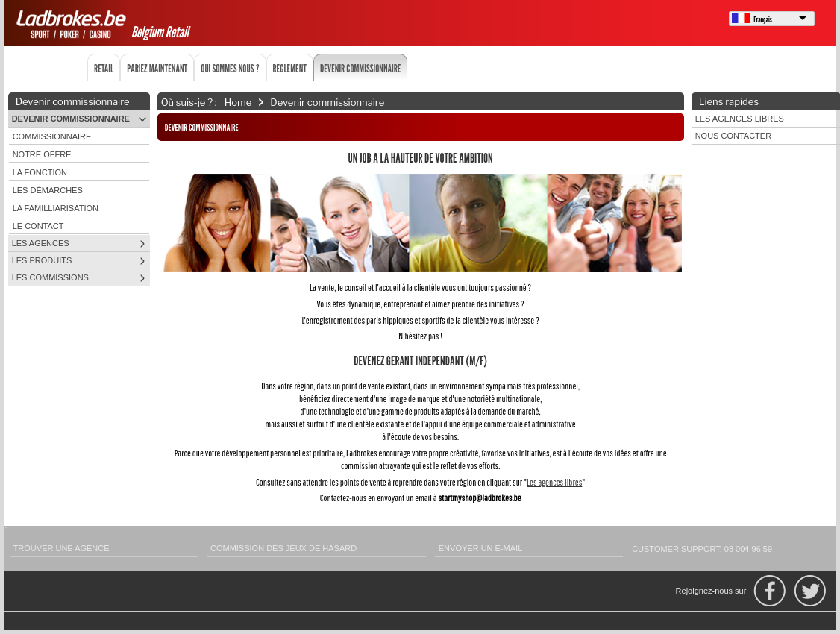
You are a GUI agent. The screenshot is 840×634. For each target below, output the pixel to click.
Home (238, 101)
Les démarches (48, 190)
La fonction (40, 172)
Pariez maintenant (157, 68)
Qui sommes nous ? (230, 68)
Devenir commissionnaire (360, 68)
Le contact (38, 226)
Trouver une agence (62, 548)
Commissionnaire (52, 136)
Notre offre (42, 154)
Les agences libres (554, 482)
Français (763, 19)
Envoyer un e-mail (480, 548)
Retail (104, 68)
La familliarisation (56, 208)
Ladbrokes (73, 24)
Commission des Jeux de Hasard (283, 548)
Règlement (290, 68)
